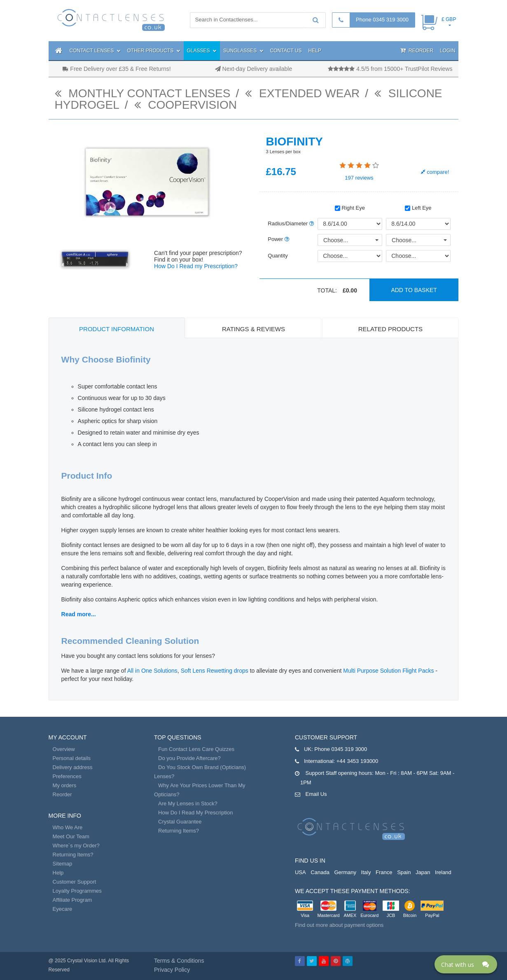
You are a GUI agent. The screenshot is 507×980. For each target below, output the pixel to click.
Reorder (417, 50)
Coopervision (186, 105)
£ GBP (449, 19)
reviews (359, 178)
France (384, 872)
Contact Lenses (95, 51)
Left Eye (418, 208)
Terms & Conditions (179, 961)
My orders (65, 785)
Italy (366, 872)
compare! (435, 172)
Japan (423, 872)
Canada (320, 872)
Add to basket (414, 290)
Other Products (154, 51)
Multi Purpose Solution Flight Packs (388, 671)
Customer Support (75, 882)
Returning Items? (73, 855)
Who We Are (68, 827)
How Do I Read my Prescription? (196, 266)
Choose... (336, 240)
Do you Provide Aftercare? (189, 758)
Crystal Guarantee (180, 822)
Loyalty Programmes (77, 891)
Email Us (316, 794)
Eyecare (63, 909)
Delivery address (73, 767)
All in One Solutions (152, 671)
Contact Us (286, 51)
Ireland (443, 872)
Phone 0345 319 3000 (382, 20)
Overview (64, 749)
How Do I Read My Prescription (195, 813)
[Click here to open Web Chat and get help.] (466, 964)
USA (300, 872)
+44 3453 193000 (357, 761)
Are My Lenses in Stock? (188, 803)
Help (315, 51)
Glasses (202, 51)
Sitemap (63, 864)
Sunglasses (243, 51)
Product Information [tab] (117, 329)
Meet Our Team (71, 836)
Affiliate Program (72, 900)
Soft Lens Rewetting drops (215, 671)
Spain (404, 872)
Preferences (67, 776)
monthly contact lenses (143, 93)
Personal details (72, 758)
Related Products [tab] (390, 329)
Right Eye (350, 208)
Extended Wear (302, 93)
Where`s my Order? (76, 846)
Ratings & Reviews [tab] (254, 329)
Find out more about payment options (339, 925)
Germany (345, 872)
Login (447, 51)
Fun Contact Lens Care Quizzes (196, 749)
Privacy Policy (172, 970)
